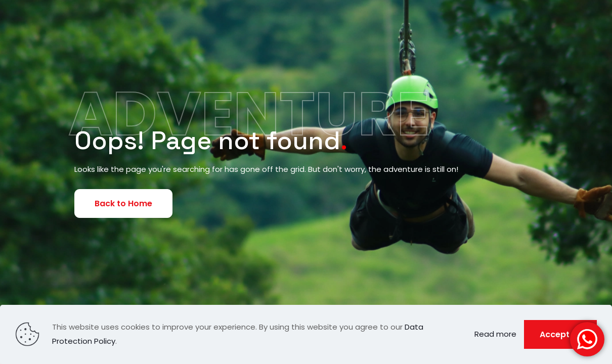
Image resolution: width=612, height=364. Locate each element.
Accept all (560, 334)
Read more (495, 334)
